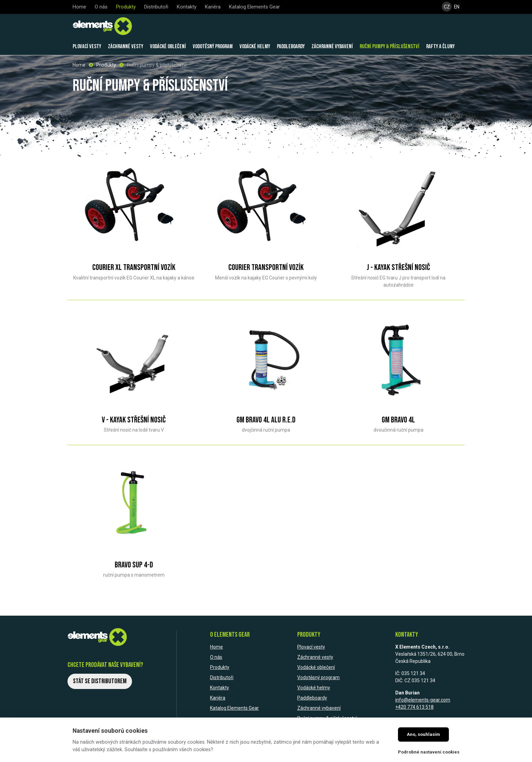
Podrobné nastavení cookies (429, 752)
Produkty (106, 65)
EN (457, 7)
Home (79, 65)
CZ (446, 7)
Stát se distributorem (100, 681)
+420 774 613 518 (414, 707)
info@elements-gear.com (423, 700)
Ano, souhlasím (423, 734)
